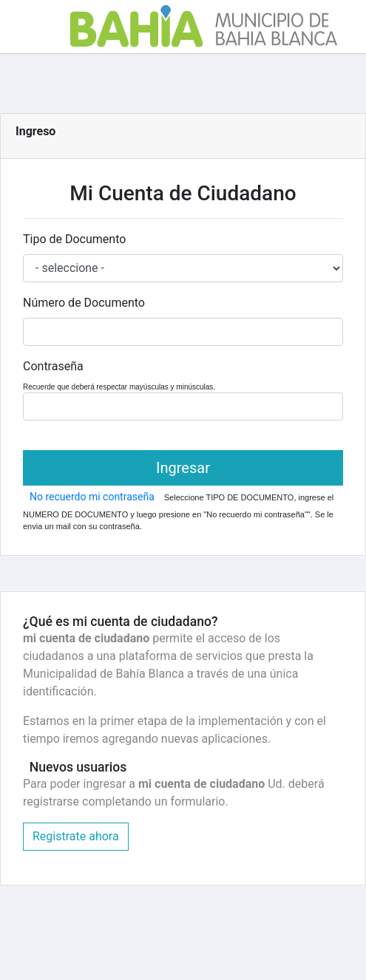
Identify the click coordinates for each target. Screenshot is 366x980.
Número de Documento (84, 303)
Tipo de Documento (74, 239)
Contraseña (53, 366)
